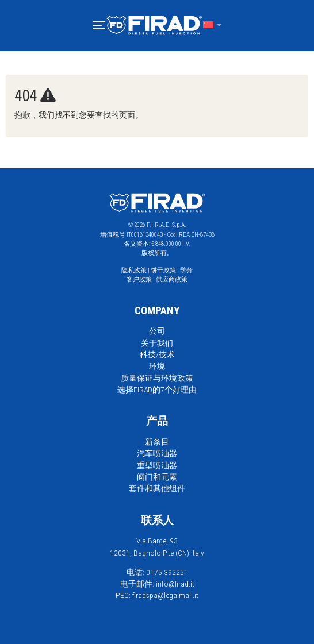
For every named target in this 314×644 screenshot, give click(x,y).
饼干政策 (163, 270)
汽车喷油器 (157, 453)
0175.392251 (167, 572)
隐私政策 (134, 270)
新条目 (157, 442)
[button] (99, 25)
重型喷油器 (157, 465)
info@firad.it (175, 584)
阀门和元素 (157, 477)
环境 (157, 366)
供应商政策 (172, 279)
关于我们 (157, 343)
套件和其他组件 (157, 488)
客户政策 (139, 279)
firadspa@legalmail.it (165, 595)
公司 (157, 331)
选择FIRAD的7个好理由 (157, 390)
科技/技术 (157, 354)
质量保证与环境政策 (157, 378)
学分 (186, 270)
